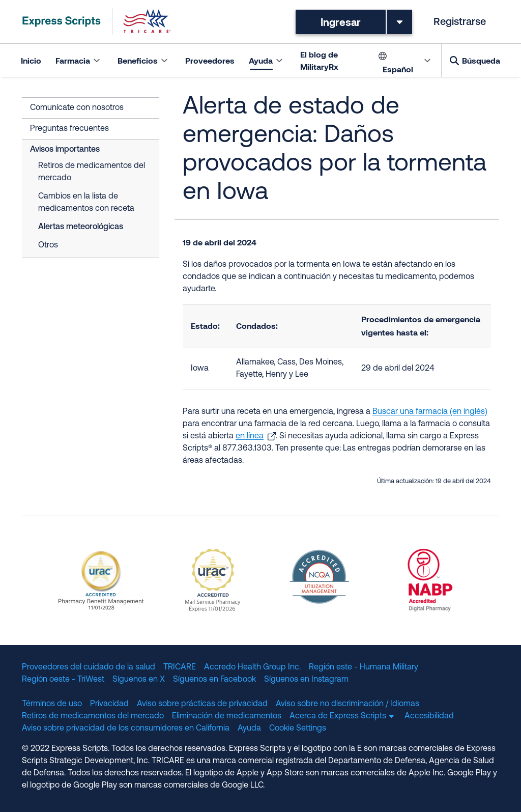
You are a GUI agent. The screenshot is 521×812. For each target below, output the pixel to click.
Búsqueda (481, 60)
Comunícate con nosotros (77, 108)
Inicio (31, 60)
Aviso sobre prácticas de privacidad (202, 704)
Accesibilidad (429, 716)
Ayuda (249, 729)
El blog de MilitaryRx (319, 60)
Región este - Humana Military (364, 667)
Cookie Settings (298, 729)
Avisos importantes (65, 150)
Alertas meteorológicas (81, 227)
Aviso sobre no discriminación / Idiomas (348, 704)
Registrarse (460, 22)
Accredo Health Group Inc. (252, 667)
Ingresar (341, 22)
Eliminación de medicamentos (227, 716)
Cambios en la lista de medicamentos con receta (86, 203)
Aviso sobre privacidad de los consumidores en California (126, 729)
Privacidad (109, 704)
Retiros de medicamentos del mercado (92, 172)
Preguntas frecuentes (69, 129)
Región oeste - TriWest (63, 680)
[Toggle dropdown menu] (399, 22)
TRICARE (180, 667)
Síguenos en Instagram (306, 680)
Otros (48, 245)
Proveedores (210, 60)
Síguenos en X (139, 680)
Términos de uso (52, 704)
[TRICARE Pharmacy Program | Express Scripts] (97, 22)
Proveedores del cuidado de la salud (89, 667)
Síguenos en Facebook (214, 680)
